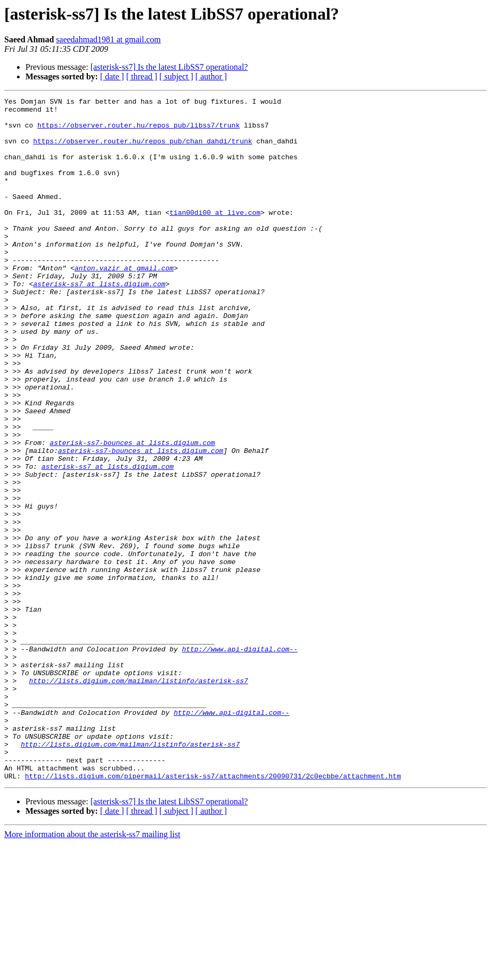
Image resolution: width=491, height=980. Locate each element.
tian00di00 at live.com (215, 236)
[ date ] (112, 76)
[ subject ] (176, 76)
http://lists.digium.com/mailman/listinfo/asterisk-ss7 (139, 798)
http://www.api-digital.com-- (239, 760)
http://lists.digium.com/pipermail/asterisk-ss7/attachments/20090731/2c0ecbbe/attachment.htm (213, 912)
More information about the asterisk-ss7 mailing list (92, 971)
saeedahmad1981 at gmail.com (109, 39)
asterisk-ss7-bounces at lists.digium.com (132, 512)
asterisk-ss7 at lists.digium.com (100, 322)
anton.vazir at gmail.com (124, 303)
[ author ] (211, 76)
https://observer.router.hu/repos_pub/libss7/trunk (138, 131)
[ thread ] (142, 76)
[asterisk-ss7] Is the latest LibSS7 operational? (169, 67)
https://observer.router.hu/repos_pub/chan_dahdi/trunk (143, 150)
